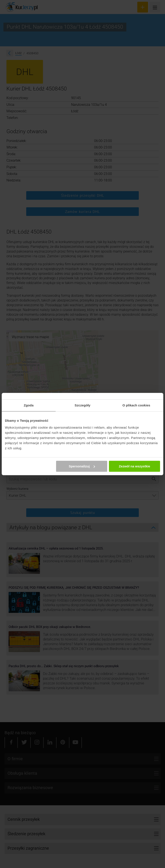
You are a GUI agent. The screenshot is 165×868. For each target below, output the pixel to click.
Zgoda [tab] (29, 405)
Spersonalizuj (82, 466)
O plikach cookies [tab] (136, 405)
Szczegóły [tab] (82, 405)
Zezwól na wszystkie (134, 466)
